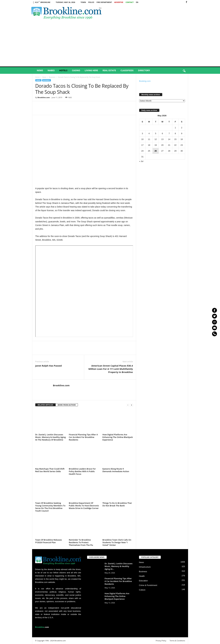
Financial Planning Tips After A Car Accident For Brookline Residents (83, 437)
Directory (144, 70)
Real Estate (109, 70)
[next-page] (132, 405)
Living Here (91, 70)
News (40, 70)
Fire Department (104, 2)
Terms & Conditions (177, 641)
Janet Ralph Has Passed (49, 366)
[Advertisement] (110, 44)
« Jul (141, 161)
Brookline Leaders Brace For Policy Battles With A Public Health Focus (82, 471)
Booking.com (145, 81)
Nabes (51, 70)
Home (37, 77)
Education (143, 581)
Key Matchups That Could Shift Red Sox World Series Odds (50, 470)
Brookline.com (44, 97)
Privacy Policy (161, 641)
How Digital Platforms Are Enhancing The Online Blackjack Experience (118, 437)
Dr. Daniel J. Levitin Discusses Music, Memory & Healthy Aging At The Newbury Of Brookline (50, 437)
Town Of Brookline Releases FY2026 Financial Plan (49, 541)
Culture (142, 590)
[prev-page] (128, 405)
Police (91, 2)
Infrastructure (145, 567)
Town (83, 2)
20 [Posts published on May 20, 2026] (162, 145)
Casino (76, 70)
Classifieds (127, 70)
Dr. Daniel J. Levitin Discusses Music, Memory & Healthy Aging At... (119, 566)
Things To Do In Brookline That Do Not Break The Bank (117, 504)
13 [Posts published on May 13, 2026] (162, 139)
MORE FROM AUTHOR (67, 405)
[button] (184, 71)
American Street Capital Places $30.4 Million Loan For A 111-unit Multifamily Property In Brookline (111, 369)
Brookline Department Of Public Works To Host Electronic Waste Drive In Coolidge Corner (84, 506)
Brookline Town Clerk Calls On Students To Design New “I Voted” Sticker (117, 542)
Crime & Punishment (148, 585)
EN (137, 2)
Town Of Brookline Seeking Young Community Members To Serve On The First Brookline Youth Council (50, 507)
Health (142, 576)
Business (52, 77)
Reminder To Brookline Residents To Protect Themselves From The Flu (81, 542)
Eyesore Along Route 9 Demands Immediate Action (116, 470)
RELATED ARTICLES (45, 405)
